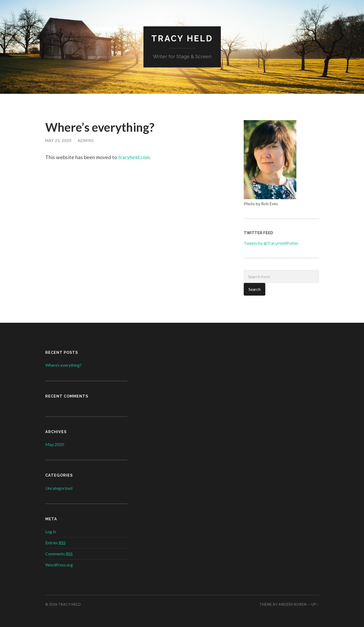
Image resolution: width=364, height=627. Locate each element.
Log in (51, 532)
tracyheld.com (134, 157)
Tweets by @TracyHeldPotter (271, 243)
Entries (55, 543)
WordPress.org (59, 565)
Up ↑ (315, 604)
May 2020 (55, 444)
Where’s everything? (100, 127)
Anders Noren (293, 604)
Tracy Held (182, 38)
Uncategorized (59, 488)
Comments (59, 554)
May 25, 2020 (58, 141)
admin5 (86, 141)
